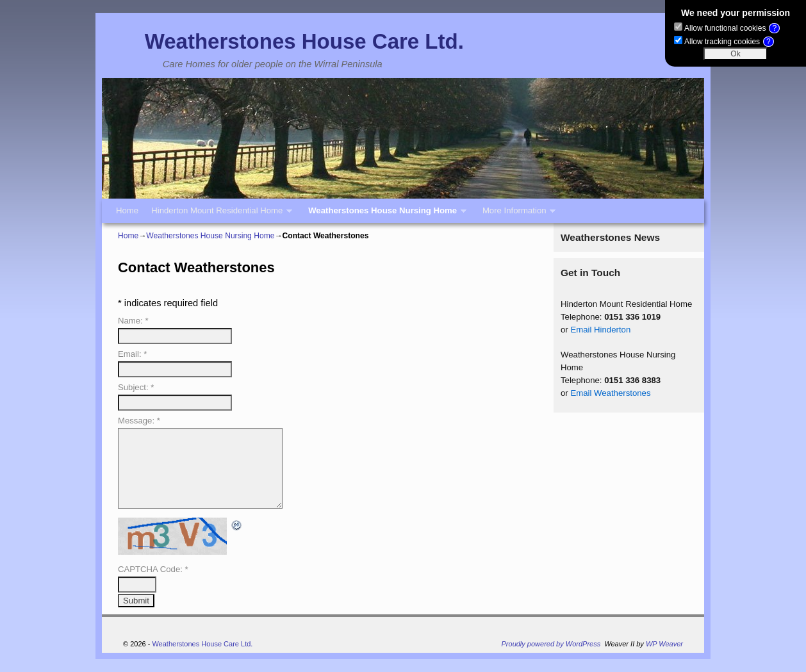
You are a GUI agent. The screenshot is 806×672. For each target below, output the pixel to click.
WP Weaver (664, 644)
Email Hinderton (600, 330)
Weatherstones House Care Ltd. (304, 41)
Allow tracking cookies (729, 42)
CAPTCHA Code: (153, 569)
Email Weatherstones (610, 393)
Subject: (136, 387)
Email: (132, 354)
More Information (516, 214)
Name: (133, 321)
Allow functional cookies (732, 28)
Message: (139, 421)
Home (127, 210)
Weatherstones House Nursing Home (384, 214)
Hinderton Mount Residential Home (218, 214)
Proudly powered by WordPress (551, 644)
